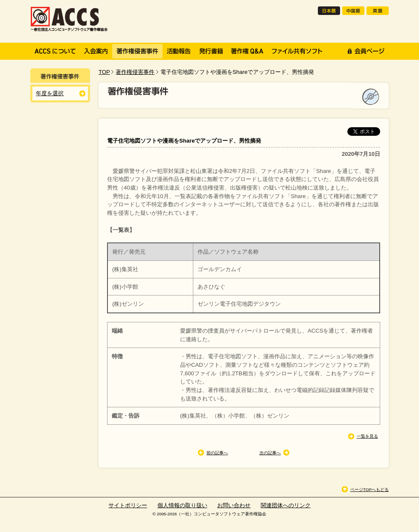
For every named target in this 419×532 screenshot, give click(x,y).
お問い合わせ (234, 505)
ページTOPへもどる (370, 490)
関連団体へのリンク (286, 505)
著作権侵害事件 (135, 72)
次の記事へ (270, 453)
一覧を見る (367, 436)
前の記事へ (217, 453)
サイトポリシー (128, 505)
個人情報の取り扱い (182, 505)
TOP (104, 72)
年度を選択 (50, 93)
